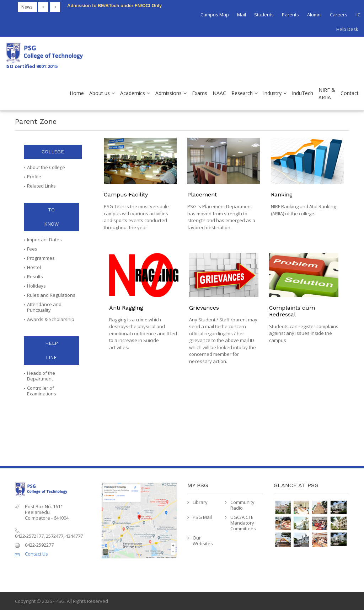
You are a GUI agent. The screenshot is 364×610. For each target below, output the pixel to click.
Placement (202, 194)
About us (100, 93)
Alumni (314, 15)
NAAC (219, 93)
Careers (339, 15)
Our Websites (203, 541)
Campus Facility (126, 194)
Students (264, 15)
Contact (350, 93)
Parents (290, 15)
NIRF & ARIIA (327, 94)
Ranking (282, 194)
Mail (242, 15)
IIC (358, 15)
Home (77, 93)
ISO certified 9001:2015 (31, 66)
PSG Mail (202, 517)
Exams (200, 93)
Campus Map (215, 15)
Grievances (204, 308)
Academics (133, 93)
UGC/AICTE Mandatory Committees (243, 523)
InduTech (303, 93)
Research (242, 93)
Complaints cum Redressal (292, 311)
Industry (272, 93)
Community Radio (242, 505)
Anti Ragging (126, 308)
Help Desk (347, 29)
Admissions (168, 93)
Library (200, 502)
